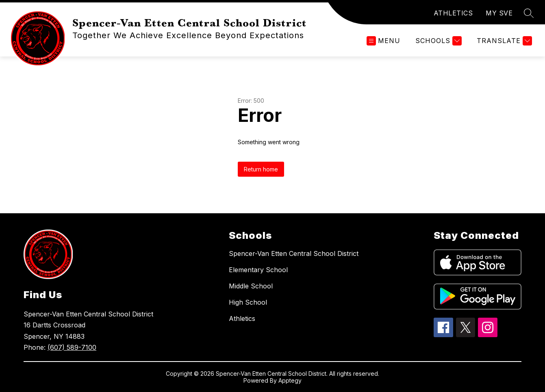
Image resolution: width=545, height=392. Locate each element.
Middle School (251, 286)
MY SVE (499, 13)
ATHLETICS (453, 13)
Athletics (242, 318)
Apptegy (290, 380)
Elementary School (258, 270)
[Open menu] (383, 41)
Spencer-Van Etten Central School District (294, 253)
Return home (261, 169)
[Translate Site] (503, 41)
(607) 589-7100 (72, 347)
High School (248, 302)
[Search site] (529, 13)
